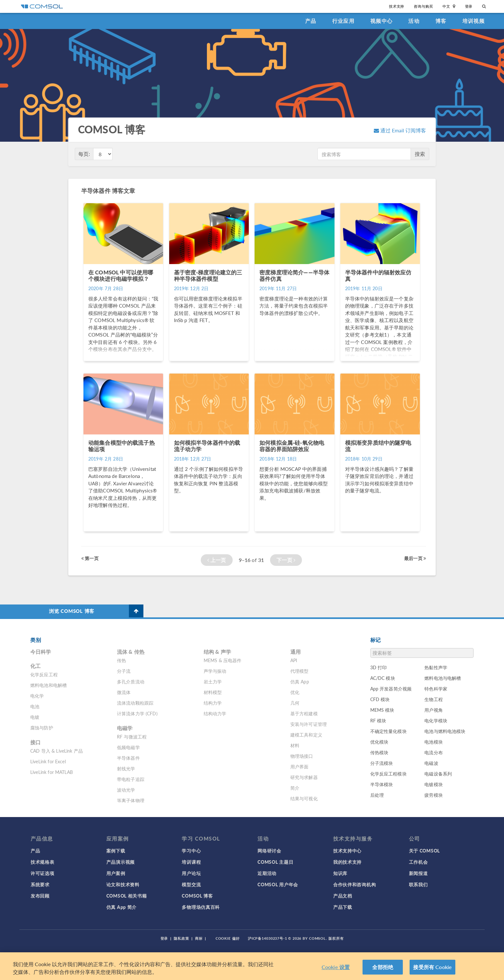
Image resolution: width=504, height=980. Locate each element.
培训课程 (191, 862)
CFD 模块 (380, 699)
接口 (35, 742)
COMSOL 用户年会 (278, 884)
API (294, 660)
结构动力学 (215, 713)
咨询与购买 (423, 6)
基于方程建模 (304, 713)
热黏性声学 (436, 667)
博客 (441, 21)
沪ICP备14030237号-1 (267, 938)
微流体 (124, 692)
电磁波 (431, 763)
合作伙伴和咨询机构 (354, 884)
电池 (35, 706)
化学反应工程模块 (388, 774)
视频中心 (381, 21)
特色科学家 (436, 689)
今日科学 (41, 652)
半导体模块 (382, 784)
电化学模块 (436, 720)
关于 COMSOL (424, 851)
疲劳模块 (434, 795)
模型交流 (191, 884)
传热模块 (379, 752)
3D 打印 (379, 667)
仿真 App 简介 (121, 907)
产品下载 (343, 907)
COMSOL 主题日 (275, 862)
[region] (252, 966)
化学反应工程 (44, 674)
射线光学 (126, 768)
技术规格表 (43, 862)
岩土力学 (213, 681)
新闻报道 (418, 873)
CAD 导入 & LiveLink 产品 (57, 751)
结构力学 (213, 703)
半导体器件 (128, 758)
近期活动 (267, 873)
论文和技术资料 (123, 884)
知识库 (340, 873)
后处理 (377, 795)
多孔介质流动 (131, 681)
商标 (199, 938)
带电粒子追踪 (131, 779)
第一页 (90, 558)
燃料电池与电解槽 (443, 678)
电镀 (35, 717)
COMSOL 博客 (197, 896)
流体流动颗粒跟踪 (135, 703)
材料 (295, 745)
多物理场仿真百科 (201, 907)
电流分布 (434, 752)
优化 (295, 692)
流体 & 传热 (131, 652)
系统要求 (40, 884)
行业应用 (343, 21)
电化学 (37, 696)
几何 (295, 703)
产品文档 (343, 896)
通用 (296, 652)
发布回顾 (40, 896)
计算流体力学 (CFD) (137, 713)
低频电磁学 (128, 747)
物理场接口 (302, 756)
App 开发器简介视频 (391, 689)
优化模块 (379, 742)
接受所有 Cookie (432, 967)
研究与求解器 (304, 777)
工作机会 (418, 862)
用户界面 (300, 766)
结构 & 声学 (217, 652)
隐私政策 (181, 938)
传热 (121, 660)
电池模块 (434, 742)
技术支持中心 (347, 851)
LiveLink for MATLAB (52, 772)
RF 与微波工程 (132, 737)
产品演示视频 (121, 862)
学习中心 (191, 851)
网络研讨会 (269, 851)
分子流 (124, 671)
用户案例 (116, 873)
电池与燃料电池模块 (445, 731)
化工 (35, 666)
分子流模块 (382, 763)
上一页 (217, 560)
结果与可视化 (304, 798)
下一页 (286, 560)
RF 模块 (378, 720)
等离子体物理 (131, 800)
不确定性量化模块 (388, 731)
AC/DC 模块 (383, 678)
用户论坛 (191, 873)
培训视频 (474, 21)
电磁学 (125, 728)
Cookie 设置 (336, 967)
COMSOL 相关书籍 (127, 896)
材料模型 (213, 692)
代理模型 (300, 671)
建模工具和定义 (306, 735)
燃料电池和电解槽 (48, 685)
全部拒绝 (383, 967)
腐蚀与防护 (42, 728)
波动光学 (126, 790)
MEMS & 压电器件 (223, 660)
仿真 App (300, 681)
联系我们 (418, 884)
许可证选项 (43, 873)
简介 (295, 788)
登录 (469, 6)
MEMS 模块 (382, 710)
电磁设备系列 (438, 774)
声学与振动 (215, 671)
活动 (414, 21)
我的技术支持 (347, 862)
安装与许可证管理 (309, 724)
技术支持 (397, 6)
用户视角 (434, 710)
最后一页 (415, 558)
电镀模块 (434, 784)
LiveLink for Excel (48, 761)
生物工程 (434, 699)
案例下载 (116, 851)
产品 (311, 21)
